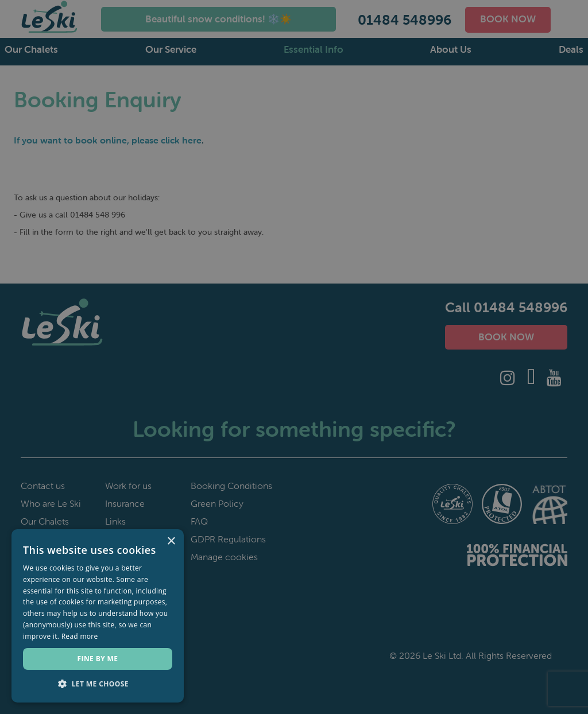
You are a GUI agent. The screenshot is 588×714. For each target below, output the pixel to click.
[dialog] (294, 357)
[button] (98, 684)
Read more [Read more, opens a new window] (80, 636)
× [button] (171, 542)
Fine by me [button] (98, 659)
